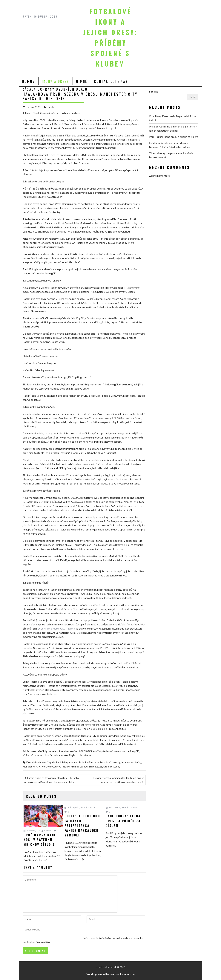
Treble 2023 (95, 767)
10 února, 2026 (32, 831)
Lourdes (50, 107)
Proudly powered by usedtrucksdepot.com (110, 974)
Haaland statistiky (131, 762)
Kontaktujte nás (111, 81)
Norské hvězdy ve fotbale (56, 767)
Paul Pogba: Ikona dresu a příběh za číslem (174, 137)
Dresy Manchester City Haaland (56, 629)
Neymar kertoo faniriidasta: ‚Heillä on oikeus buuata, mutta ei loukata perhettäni (119, 780)
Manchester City (32, 767)
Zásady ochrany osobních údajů (55, 89)
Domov (29, 81)
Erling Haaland (70, 762)
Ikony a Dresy (56, 81)
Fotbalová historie (89, 762)
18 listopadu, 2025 (116, 807)
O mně (82, 81)
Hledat (154, 91)
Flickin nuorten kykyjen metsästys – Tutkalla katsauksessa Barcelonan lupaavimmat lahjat (51, 780)
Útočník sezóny (112, 767)
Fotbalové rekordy (110, 762)
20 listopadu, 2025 (75, 807)
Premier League (79, 767)
